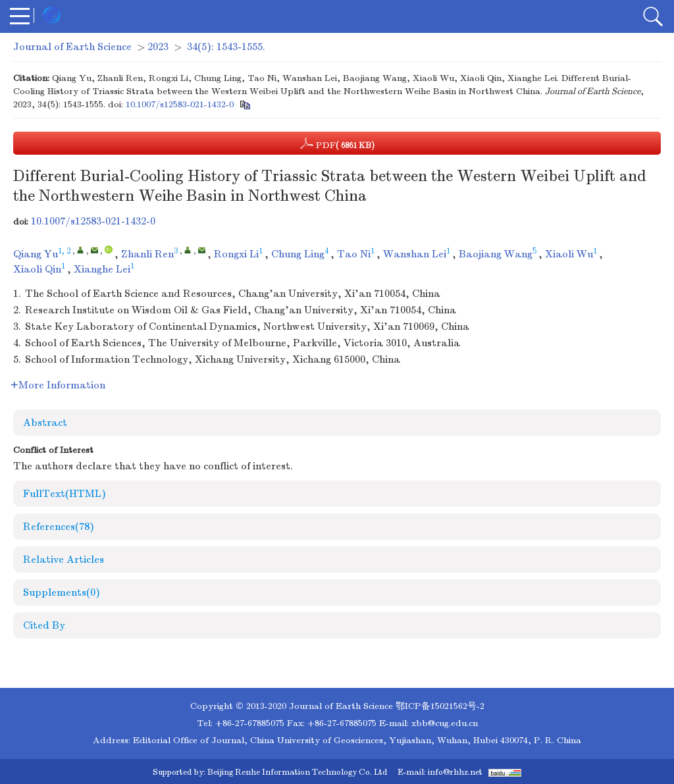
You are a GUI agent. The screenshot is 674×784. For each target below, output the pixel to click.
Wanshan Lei (415, 254)
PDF (337, 144)
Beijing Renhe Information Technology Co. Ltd (297, 772)
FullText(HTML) (65, 494)
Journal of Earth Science (72, 47)
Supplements (62, 592)
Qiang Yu (36, 254)
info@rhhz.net (455, 772)
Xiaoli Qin (37, 269)
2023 (158, 47)
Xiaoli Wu (569, 254)
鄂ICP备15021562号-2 (440, 706)
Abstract (45, 423)
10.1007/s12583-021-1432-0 (180, 104)
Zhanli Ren (147, 254)
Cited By (44, 625)
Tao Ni (354, 254)
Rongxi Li (236, 254)
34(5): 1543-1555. (226, 47)
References (59, 527)
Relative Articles (64, 560)
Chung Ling (298, 254)
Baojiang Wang (496, 254)
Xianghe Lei (102, 269)
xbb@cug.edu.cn (445, 723)
